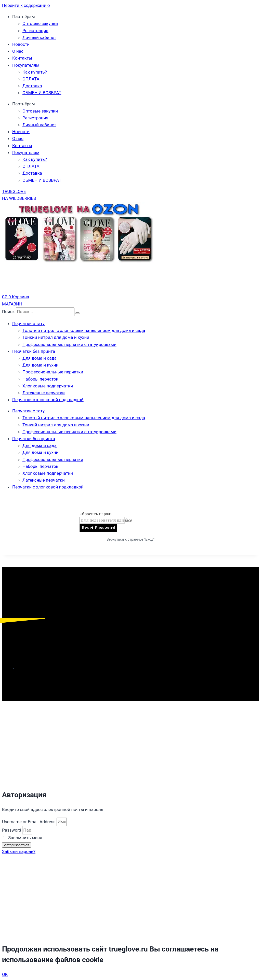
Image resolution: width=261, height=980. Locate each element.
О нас (18, 51)
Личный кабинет (39, 37)
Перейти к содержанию (26, 5)
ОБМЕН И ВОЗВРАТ (42, 93)
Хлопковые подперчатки (48, 386)
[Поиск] (77, 313)
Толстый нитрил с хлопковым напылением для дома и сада (84, 330)
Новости (21, 44)
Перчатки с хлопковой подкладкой (48, 400)
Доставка (32, 86)
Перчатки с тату (28, 324)
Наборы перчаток (40, 379)
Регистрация (35, 31)
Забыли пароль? (19, 851)
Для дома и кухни (41, 365)
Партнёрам (24, 17)
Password (12, 830)
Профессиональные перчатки (53, 372)
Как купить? (35, 72)
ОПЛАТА (31, 79)
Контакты (22, 58)
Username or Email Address (29, 822)
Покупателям (26, 65)
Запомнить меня (23, 838)
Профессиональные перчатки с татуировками (69, 344)
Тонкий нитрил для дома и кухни (56, 337)
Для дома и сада (40, 358)
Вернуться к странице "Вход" (130, 539)
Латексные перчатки (44, 393)
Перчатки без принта (34, 351)
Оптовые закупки (40, 23)
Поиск (8, 312)
